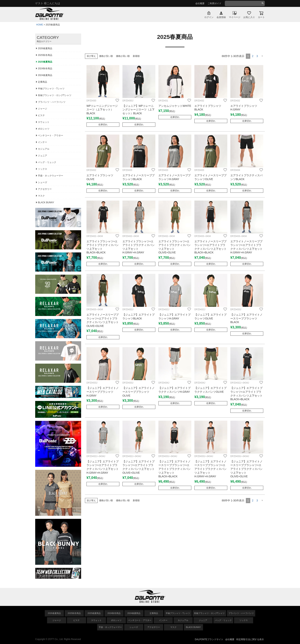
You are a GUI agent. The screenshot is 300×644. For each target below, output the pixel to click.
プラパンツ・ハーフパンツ (52, 102)
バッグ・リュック (47, 162)
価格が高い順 (123, 56)
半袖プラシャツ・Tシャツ (51, 89)
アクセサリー (45, 189)
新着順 (136, 56)
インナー (42, 142)
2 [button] (253, 56)
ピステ (41, 115)
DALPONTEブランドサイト (209, 639)
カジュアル (44, 149)
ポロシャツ (44, 129)
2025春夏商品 (45, 62)
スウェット (44, 122)
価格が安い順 (106, 56)
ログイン (209, 17)
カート (261, 17)
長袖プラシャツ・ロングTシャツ (55, 95)
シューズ (42, 182)
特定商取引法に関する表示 (250, 639)
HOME (40, 25)
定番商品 (42, 82)
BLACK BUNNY (46, 202)
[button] (262, 56)
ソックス (42, 169)
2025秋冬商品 (45, 55)
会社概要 (200, 3)
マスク (41, 196)
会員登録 (221, 17)
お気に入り (249, 17)
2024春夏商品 (45, 75)
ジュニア (42, 156)
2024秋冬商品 (45, 69)
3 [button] (257, 56)
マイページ (235, 17)
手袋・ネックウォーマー (51, 176)
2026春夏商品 (45, 48)
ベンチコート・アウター (51, 135)
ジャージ (42, 109)
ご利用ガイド (214, 3)
